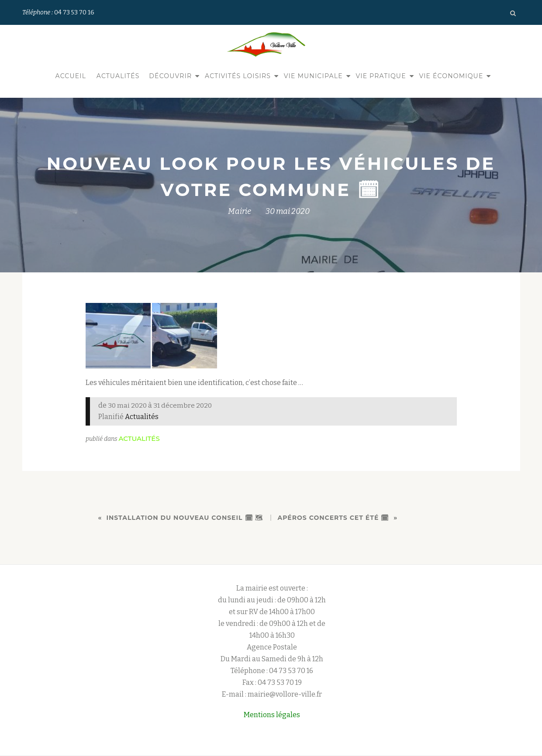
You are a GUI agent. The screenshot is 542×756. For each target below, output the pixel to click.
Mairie (240, 211)
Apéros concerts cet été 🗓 (334, 518)
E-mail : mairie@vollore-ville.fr (272, 694)
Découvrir (170, 76)
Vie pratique (381, 76)
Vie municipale (313, 76)
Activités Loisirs (238, 76)
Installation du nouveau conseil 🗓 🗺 (185, 518)
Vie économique (451, 76)
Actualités (118, 76)
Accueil (71, 76)
